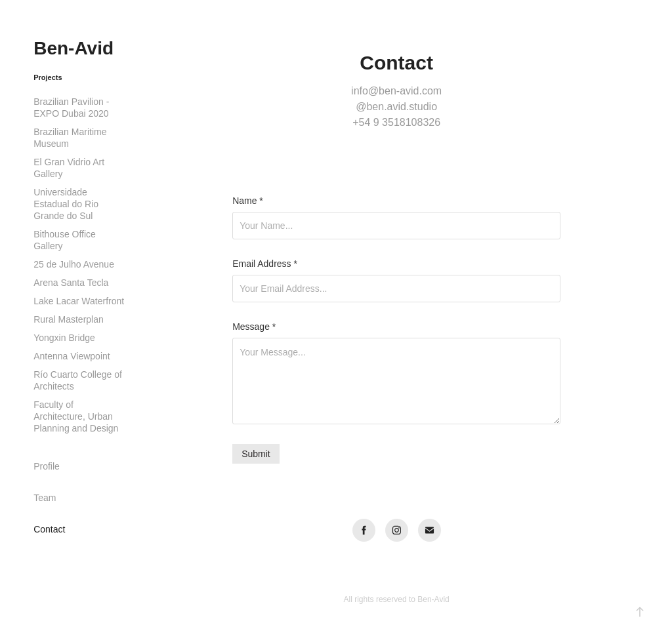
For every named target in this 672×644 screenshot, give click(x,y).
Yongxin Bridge (64, 338)
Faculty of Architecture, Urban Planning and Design (76, 416)
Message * (254, 327)
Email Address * (265, 264)
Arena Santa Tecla (71, 283)
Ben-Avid (73, 48)
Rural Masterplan (69, 319)
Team (45, 498)
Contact (49, 529)
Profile (47, 466)
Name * (248, 201)
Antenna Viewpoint (72, 356)
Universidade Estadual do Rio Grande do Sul (66, 204)
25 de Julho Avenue (74, 264)
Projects (48, 77)
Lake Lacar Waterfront (79, 301)
